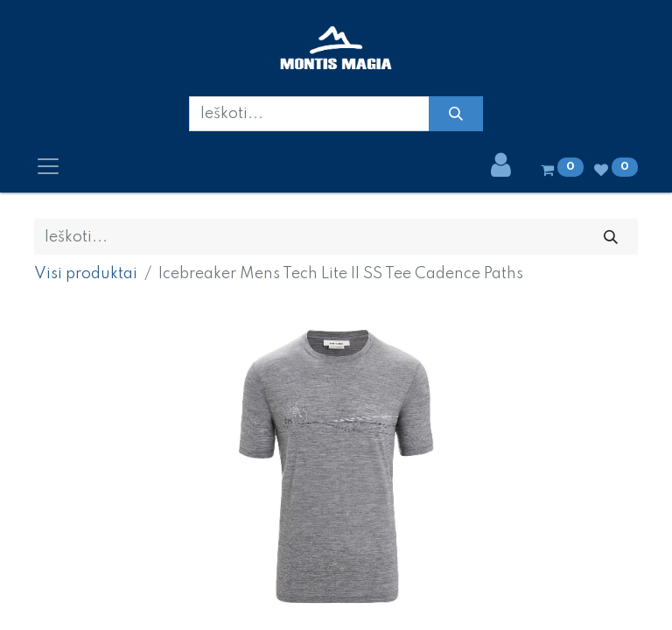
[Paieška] (455, 114)
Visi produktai (86, 274)
